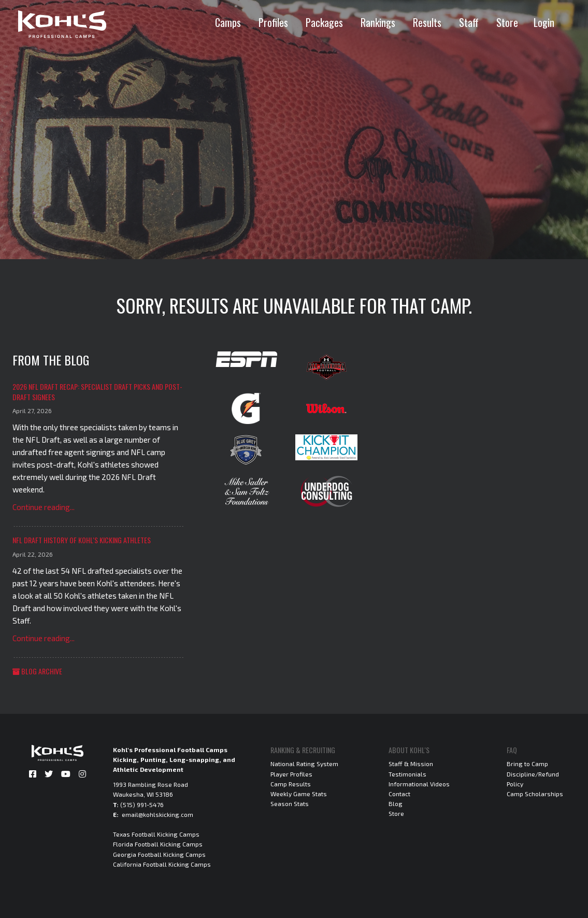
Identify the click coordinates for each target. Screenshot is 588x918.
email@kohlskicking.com (157, 814)
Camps (228, 22)
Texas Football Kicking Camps (156, 834)
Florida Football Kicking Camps (158, 844)
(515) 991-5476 (142, 804)
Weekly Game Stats (299, 794)
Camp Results (291, 784)
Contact (399, 794)
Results (427, 22)
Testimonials (407, 774)
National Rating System (304, 764)
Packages (324, 22)
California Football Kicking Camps (162, 864)
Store (507, 22)
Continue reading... (44, 507)
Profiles (273, 22)
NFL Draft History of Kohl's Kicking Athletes (82, 540)
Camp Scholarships (535, 794)
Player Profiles (291, 774)
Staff (469, 22)
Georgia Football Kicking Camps (159, 854)
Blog (396, 803)
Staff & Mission (411, 764)
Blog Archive (37, 671)
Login (544, 22)
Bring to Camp (527, 764)
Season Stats (290, 803)
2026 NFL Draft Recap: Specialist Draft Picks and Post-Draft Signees (97, 392)
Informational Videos (419, 784)
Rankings (378, 22)
